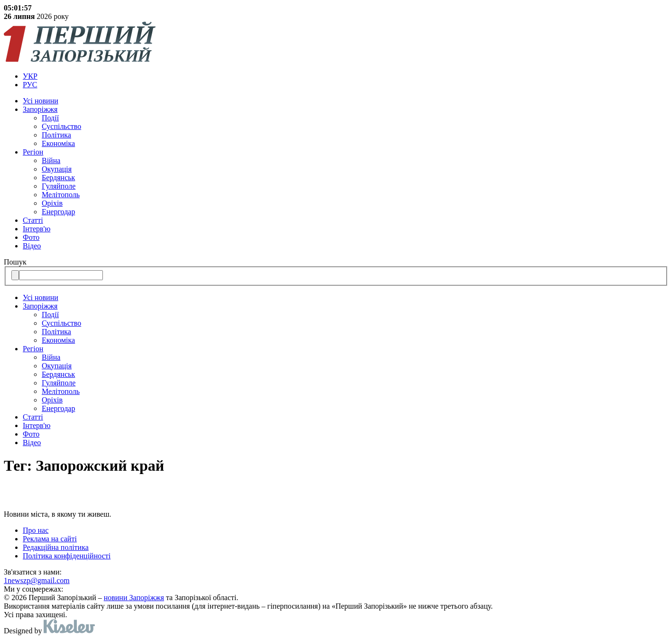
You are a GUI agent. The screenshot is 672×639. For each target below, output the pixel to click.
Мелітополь (61, 195)
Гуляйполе (59, 186)
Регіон (33, 152)
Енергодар (58, 212)
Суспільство (61, 126)
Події (50, 118)
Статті (33, 220)
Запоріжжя (40, 109)
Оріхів (52, 203)
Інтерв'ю (37, 229)
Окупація (57, 169)
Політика (56, 135)
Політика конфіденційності (67, 556)
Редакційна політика (56, 547)
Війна (51, 160)
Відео (32, 246)
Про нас (36, 530)
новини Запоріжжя (134, 598)
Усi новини (41, 101)
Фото (31, 237)
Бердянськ (58, 178)
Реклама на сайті (50, 539)
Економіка (58, 143)
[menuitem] (345, 76)
